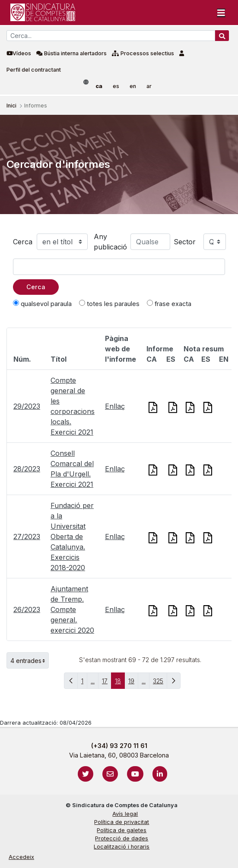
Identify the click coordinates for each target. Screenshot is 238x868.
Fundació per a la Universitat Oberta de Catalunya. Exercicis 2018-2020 (72, 537)
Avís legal (125, 814)
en (133, 86)
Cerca (23, 242)
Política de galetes (122, 830)
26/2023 (27, 609)
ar (149, 86)
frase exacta (169, 303)
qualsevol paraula (42, 303)
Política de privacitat (122, 822)
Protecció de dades (122, 838)
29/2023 (27, 406)
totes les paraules (109, 303)
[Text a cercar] (119, 267)
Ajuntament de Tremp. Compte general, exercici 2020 (72, 609)
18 (120, 683)
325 (160, 683)
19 (133, 683)
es (116, 86)
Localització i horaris (122, 847)
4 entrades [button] (30, 660)
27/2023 (27, 537)
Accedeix (21, 857)
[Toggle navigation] (221, 13)
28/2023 (27, 469)
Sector (185, 242)
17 (107, 683)
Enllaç (115, 406)
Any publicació (110, 242)
